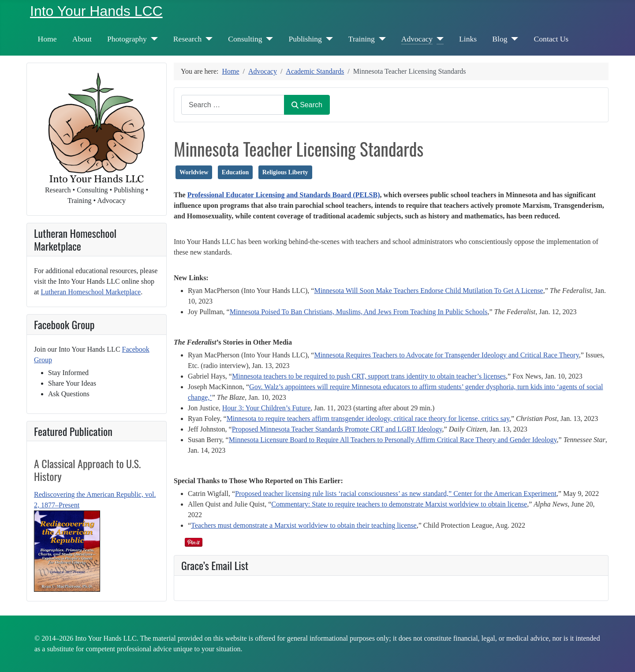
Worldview (194, 172)
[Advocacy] (438, 39)
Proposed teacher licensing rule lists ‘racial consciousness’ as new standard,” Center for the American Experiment (396, 494)
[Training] (380, 39)
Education (235, 172)
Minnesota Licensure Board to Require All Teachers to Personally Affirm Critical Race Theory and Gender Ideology (393, 440)
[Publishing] (327, 39)
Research (187, 39)
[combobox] (233, 105)
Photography (127, 39)
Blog (500, 39)
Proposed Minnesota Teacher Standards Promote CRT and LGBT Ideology (337, 429)
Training (362, 39)
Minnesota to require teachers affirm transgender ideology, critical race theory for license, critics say (368, 419)
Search (307, 105)
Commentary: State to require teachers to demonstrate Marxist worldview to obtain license (399, 504)
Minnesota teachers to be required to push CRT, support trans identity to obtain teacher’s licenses (369, 376)
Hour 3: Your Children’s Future (266, 408)
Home (47, 39)
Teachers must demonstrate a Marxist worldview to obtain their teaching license (304, 525)
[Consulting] (268, 39)
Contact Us (551, 39)
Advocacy (417, 39)
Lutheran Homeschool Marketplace (91, 292)
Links (468, 39)
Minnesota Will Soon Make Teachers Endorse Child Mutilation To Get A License (428, 291)
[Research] (207, 39)
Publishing (305, 39)
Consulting (245, 39)
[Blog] (513, 39)
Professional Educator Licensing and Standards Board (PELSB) (284, 195)
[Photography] (152, 39)
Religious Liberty (285, 172)
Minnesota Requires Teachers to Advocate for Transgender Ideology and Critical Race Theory (446, 355)
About (82, 39)
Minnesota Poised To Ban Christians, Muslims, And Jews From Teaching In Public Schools (359, 312)
